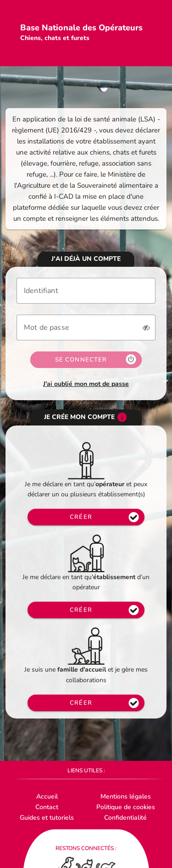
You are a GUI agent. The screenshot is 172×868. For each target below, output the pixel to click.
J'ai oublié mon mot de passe (86, 384)
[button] (146, 328)
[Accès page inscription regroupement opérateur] (86, 517)
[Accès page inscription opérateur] (86, 610)
